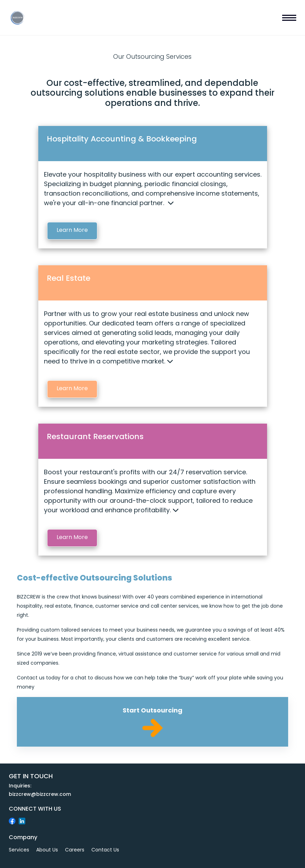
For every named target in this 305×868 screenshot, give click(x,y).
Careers (75, 850)
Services (19, 850)
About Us (47, 850)
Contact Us (105, 850)
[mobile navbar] (289, 18)
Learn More (72, 230)
